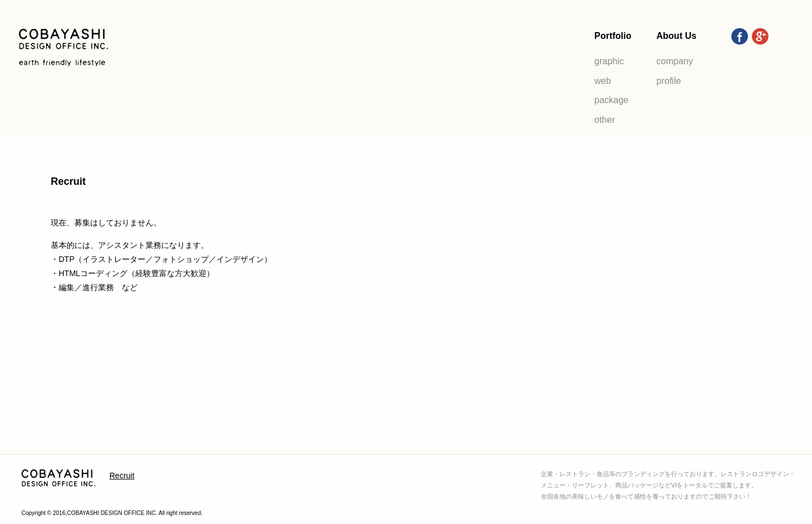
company (675, 61)
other (604, 120)
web (603, 81)
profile (669, 81)
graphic (609, 61)
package (612, 100)
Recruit (122, 476)
